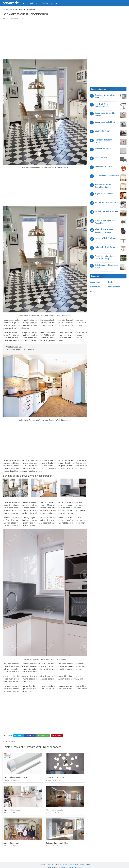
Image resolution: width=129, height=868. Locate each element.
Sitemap (42, 860)
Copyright (58, 860)
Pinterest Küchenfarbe (55, 806)
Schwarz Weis (11, 738)
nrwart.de (11, 3)
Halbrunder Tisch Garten (105, 247)
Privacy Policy (85, 860)
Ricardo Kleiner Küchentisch (107, 202)
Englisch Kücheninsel (104, 194)
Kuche (58, 3)
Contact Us (50, 860)
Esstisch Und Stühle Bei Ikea (107, 211)
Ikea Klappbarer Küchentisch (107, 176)
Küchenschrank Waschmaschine (16, 773)
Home (24, 3)
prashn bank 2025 (75, 864)
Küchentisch (95, 287)
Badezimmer (35, 3)
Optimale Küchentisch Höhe (57, 839)
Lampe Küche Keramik (55, 773)
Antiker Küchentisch (11, 839)
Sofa (92, 292)
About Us (76, 860)
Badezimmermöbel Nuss (105, 122)
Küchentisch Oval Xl (103, 149)
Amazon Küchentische (104, 167)
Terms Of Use (67, 860)
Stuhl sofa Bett (101, 158)
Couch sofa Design (102, 131)
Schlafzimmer (48, 3)
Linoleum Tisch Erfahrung (106, 238)
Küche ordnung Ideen (12, 806)
